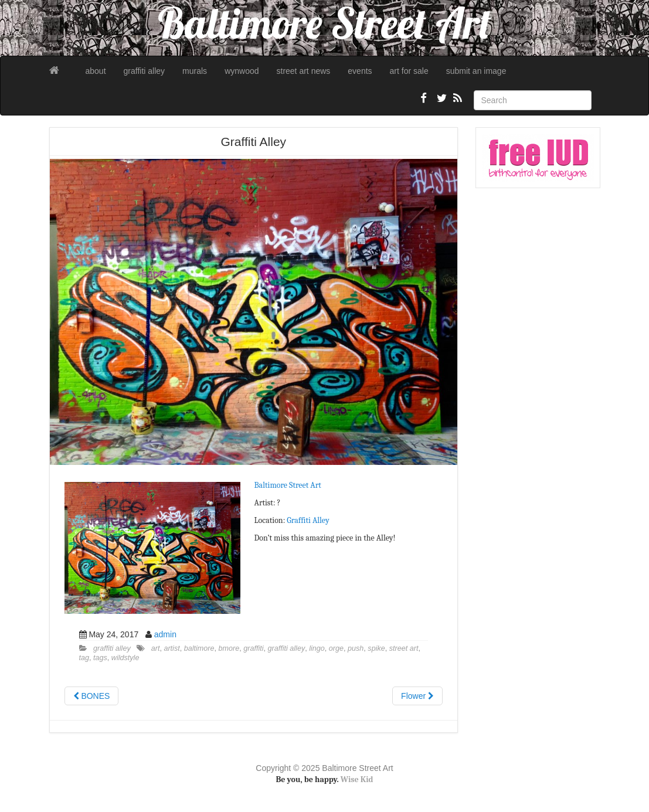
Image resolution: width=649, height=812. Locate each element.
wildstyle (125, 658)
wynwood (242, 71)
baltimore (199, 648)
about (96, 71)
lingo (317, 648)
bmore (229, 648)
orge (336, 648)
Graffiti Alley (308, 520)
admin (165, 634)
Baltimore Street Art (288, 485)
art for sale (409, 71)
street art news (304, 71)
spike (376, 648)
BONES (92, 696)
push (356, 648)
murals (195, 71)
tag (84, 658)
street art (404, 648)
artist (171, 648)
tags (100, 658)
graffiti (253, 648)
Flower (417, 696)
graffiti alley (145, 71)
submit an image (476, 71)
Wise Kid (357, 779)
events (360, 71)
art (156, 648)
